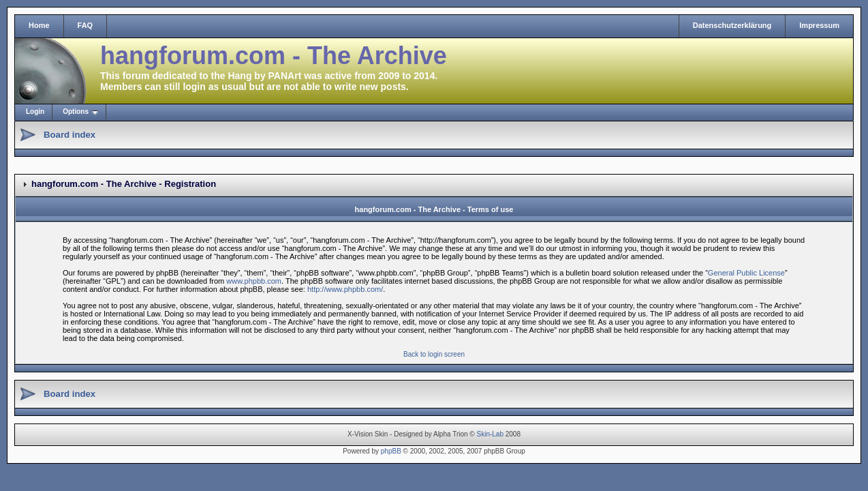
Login (35, 111)
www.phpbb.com (254, 281)
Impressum (819, 25)
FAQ (86, 25)
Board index (69, 135)
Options (76, 111)
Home (39, 25)
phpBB (391, 451)
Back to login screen (434, 354)
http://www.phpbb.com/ (345, 289)
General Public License (746, 273)
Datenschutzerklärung (732, 25)
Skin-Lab (490, 434)
